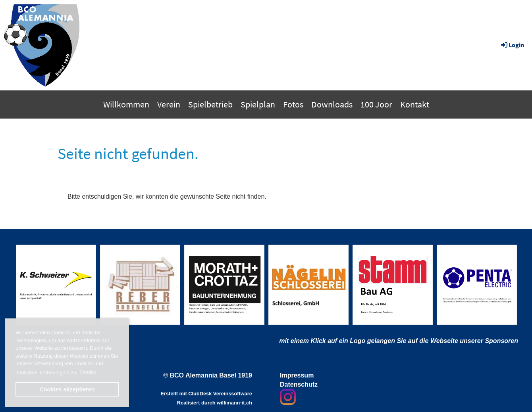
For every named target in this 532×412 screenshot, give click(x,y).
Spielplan (258, 104)
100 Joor (376, 104)
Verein (169, 104)
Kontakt (415, 104)
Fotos (293, 104)
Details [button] (88, 372)
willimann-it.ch (234, 403)
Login (512, 45)
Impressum (297, 375)
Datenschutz (299, 384)
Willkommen (126, 104)
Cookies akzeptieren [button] (67, 389)
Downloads (332, 104)
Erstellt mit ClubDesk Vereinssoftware (206, 394)
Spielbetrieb (210, 104)
